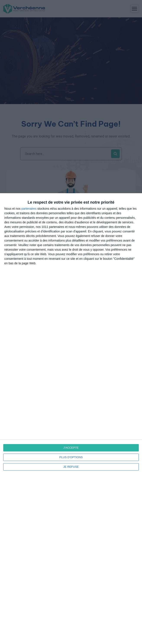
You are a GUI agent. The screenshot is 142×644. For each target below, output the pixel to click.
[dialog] (71, 419)
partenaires (29, 209)
